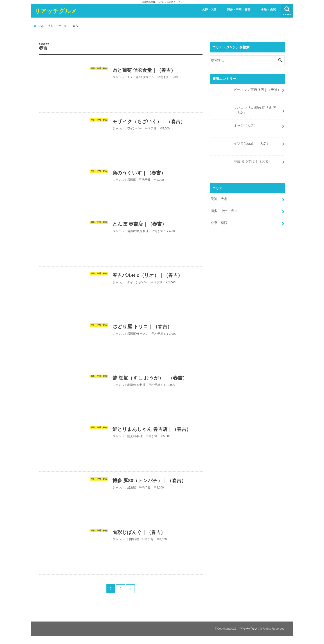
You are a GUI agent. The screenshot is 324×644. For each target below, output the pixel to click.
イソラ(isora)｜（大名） (240, 145)
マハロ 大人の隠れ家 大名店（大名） (243, 112)
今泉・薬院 (268, 9)
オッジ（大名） (234, 127)
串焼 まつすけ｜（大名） (241, 163)
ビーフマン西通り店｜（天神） (246, 92)
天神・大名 (209, 9)
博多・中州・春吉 (239, 9)
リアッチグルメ (56, 11)
